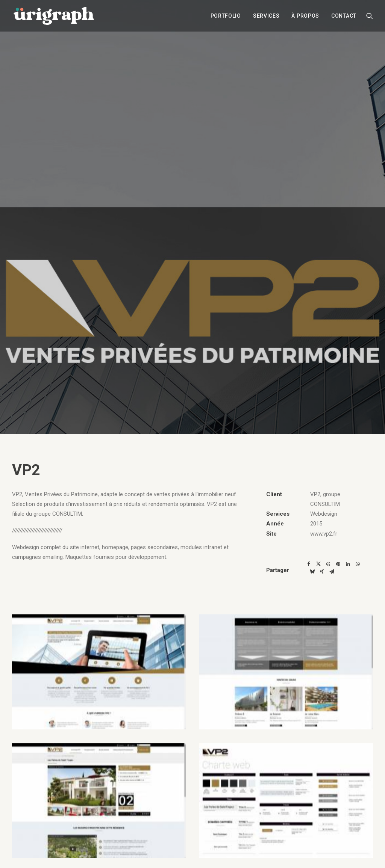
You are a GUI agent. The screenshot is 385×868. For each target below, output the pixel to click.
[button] (370, 16)
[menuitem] (226, 16)
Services (266, 16)
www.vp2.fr (324, 534)
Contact (344, 16)
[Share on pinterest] (338, 564)
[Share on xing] (322, 572)
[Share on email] (332, 572)
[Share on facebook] (309, 564)
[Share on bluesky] (312, 572)
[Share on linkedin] (348, 564)
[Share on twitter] (318, 564)
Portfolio (226, 16)
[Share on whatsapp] (358, 564)
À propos (305, 16)
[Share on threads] (328, 564)
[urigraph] (54, 16)
